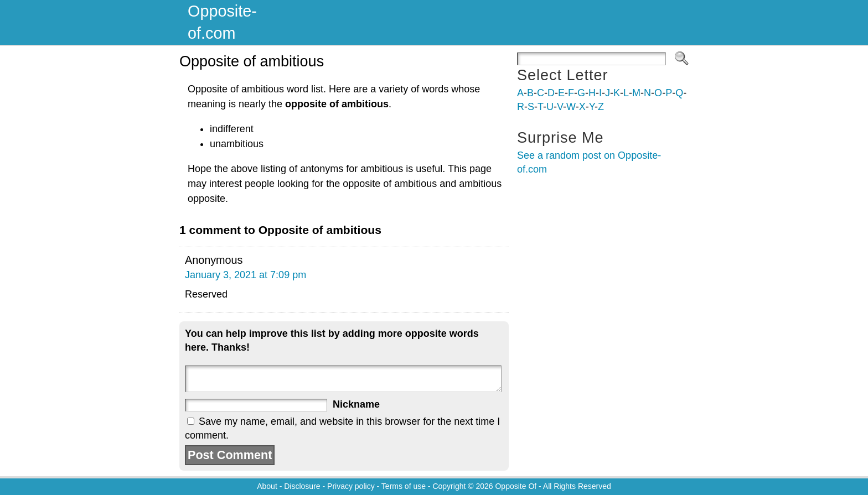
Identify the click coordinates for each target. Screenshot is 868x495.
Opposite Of (516, 486)
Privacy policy (351, 486)
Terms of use (404, 486)
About (267, 486)
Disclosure (302, 486)
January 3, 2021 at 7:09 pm (246, 275)
